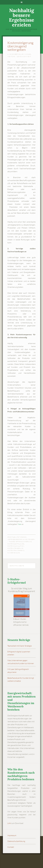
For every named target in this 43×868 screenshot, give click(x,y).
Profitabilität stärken (17, 537)
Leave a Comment (24, 56)
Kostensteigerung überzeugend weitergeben (20, 46)
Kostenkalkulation (16, 546)
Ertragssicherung (24, 542)
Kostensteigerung (15, 548)
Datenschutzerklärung (16, 841)
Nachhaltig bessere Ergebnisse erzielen (22, 18)
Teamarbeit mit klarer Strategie (20, 646)
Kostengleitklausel (16, 544)
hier (20, 524)
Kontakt (11, 847)
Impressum (12, 835)
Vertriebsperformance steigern (21, 539)
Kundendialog (14, 553)
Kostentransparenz (16, 550)
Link (9, 823)
